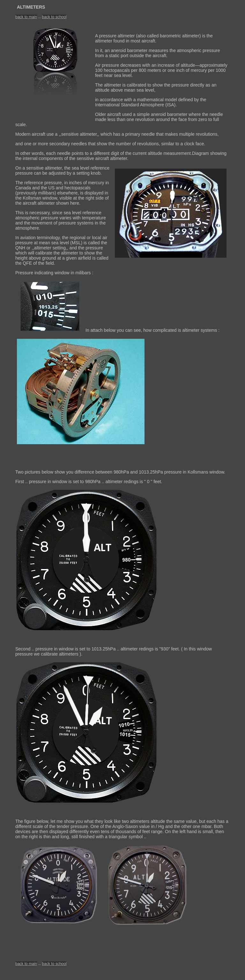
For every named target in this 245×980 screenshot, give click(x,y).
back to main (26, 17)
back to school (54, 17)
